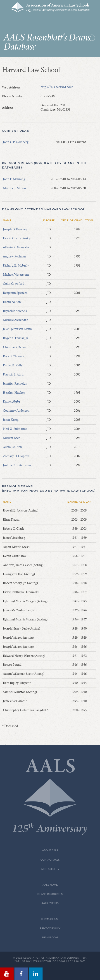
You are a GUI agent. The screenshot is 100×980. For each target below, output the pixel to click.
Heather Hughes (14, 393)
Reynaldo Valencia (15, 311)
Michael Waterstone (16, 275)
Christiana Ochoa (15, 347)
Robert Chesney (13, 356)
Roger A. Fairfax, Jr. (16, 338)
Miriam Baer (11, 438)
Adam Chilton (12, 447)
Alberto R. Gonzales (16, 247)
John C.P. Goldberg (16, 142)
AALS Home (50, 885)
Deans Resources (50, 894)
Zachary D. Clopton (16, 456)
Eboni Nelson (12, 302)
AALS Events (50, 903)
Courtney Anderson (16, 411)
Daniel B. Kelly (13, 365)
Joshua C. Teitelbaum (17, 465)
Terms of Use (50, 919)
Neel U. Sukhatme (15, 429)
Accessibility (50, 869)
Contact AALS (50, 860)
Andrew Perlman (14, 257)
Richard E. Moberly (16, 266)
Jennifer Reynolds (15, 384)
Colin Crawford (14, 284)
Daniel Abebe (12, 402)
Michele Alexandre (15, 320)
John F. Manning (14, 179)
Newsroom (50, 938)
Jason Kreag (11, 420)
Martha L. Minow (15, 188)
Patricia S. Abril (13, 375)
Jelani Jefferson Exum (17, 329)
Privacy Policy (50, 928)
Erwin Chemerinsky (17, 238)
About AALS (50, 850)
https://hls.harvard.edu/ (57, 87)
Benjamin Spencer (15, 293)
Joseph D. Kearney (15, 229)
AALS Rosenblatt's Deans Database (47, 42)
